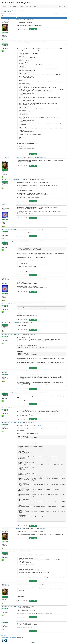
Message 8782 (19, 157)
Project (15, 6)
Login (64, 6)
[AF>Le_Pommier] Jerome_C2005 (9, 42)
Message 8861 (19, 529)
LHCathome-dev (6, 6)
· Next (4, 15)
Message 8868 (19, 620)
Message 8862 (19, 551)
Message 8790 (19, 323)
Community (29, 6)
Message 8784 (19, 204)
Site (40, 6)
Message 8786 (19, 241)
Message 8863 (19, 584)
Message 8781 (19, 42)
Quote (35, 29)
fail (33, 50)
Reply (31, 29)
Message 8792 (19, 371)
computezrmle (5, 204)
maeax (3, 620)
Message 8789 (19, 303)
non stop (45, 613)
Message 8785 (19, 229)
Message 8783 (19, 180)
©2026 (34, 643)
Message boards (4, 10)
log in (14, 14)
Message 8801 (19, 407)
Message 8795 (19, 392)
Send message (5, 32)
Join (60, 6)
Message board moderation (6, 11)
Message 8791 (19, 334)
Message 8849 (19, 422)
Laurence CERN (6, 20)
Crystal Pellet (4, 371)
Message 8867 (19, 606)
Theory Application (12, 10)
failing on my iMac (37, 425)
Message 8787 (19, 278)
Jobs (35, 6)
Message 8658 (19, 20)
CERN (36, 643)
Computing (21, 6)
